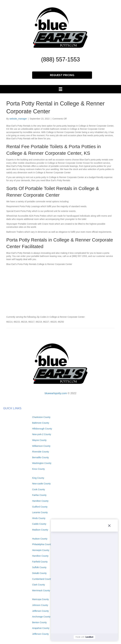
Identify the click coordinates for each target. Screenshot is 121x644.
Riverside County (41, 452)
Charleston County (41, 417)
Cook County (39, 489)
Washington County (42, 463)
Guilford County (40, 507)
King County (38, 478)
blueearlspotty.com (56, 393)
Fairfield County (40, 562)
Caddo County (39, 524)
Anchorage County (41, 617)
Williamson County (41, 446)
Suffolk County (39, 567)
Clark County (39, 585)
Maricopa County (40, 599)
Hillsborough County (42, 429)
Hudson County (40, 539)
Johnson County (40, 605)
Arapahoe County (41, 628)
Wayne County (39, 440)
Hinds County (39, 518)
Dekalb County (39, 573)
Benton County (39, 622)
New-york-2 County (42, 434)
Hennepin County (41, 550)
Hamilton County (40, 501)
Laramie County (40, 512)
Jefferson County (40, 611)
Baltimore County (41, 423)
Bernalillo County (40, 457)
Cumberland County (42, 579)
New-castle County (41, 484)
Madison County (40, 530)
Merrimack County (41, 590)
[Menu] (60, 89)
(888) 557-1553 (60, 59)
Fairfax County (39, 495)
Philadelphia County (42, 544)
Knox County (38, 469)
